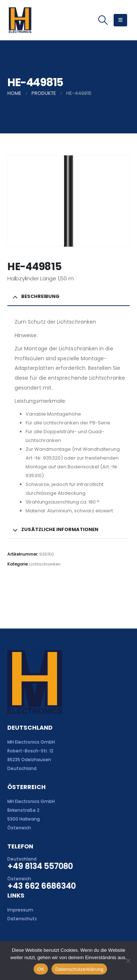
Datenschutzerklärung (79, 969)
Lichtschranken (45, 564)
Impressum (20, 910)
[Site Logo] (20, 20)
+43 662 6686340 (41, 886)
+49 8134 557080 (40, 866)
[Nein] (128, 961)
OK (41, 969)
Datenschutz (22, 919)
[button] (103, 20)
